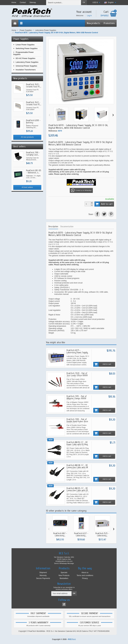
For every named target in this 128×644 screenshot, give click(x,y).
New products (93, 23)
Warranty (43, 575)
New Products (64, 575)
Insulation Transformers (26, 70)
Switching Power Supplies (27, 48)
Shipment (43, 573)
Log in (89, 16)
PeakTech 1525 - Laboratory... (102, 535)
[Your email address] (61, 594)
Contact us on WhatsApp (81, 190)
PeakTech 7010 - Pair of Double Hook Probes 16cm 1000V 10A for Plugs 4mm (77, 421)
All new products (27, 137)
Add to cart (104, 204)
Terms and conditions (85, 575)
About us (85, 573)
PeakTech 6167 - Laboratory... (60, 535)
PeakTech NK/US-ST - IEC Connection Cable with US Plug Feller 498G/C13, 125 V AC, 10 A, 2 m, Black (78, 492)
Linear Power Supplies (25, 45)
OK (84, 2)
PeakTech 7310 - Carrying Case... (33, 154)
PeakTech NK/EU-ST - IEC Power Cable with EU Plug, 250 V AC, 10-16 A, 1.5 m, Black (77, 446)
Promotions (109, 23)
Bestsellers (64, 578)
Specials (64, 573)
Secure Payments (43, 578)
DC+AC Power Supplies (26, 58)
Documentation (67, 227)
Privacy (85, 578)
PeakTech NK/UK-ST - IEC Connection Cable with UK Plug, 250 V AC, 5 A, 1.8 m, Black (77, 469)
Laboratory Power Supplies (27, 62)
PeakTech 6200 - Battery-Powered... (33, 123)
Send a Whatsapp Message (64, 563)
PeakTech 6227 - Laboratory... (81, 535)
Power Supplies (21, 39)
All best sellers (27, 187)
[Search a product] (64, 3)
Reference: (53, 131)
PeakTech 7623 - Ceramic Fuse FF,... (34, 86)
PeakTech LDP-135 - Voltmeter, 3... (34, 172)
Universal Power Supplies (26, 66)
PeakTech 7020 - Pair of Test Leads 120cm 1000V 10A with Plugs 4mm (77, 375)
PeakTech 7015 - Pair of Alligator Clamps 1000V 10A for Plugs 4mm (77, 398)
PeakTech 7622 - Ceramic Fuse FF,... (34, 103)
